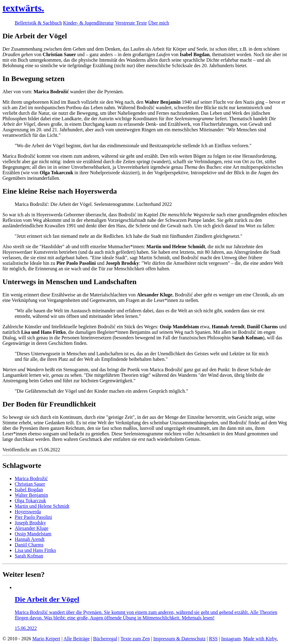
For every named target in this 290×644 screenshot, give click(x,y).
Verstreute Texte (131, 23)
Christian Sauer (30, 484)
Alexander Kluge (32, 528)
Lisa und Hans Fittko (35, 550)
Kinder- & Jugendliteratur (89, 23)
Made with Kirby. (260, 639)
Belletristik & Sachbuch (38, 23)
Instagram (231, 639)
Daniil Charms (29, 545)
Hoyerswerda (28, 512)
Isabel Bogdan (29, 490)
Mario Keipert (46, 639)
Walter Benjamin (31, 495)
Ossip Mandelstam (33, 534)
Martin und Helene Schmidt (42, 506)
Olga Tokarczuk (30, 501)
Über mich (158, 23)
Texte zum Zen (135, 639)
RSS (213, 639)
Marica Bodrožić (31, 478)
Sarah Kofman (29, 556)
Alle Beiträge (77, 639)
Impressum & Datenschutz (179, 639)
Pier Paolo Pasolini (33, 517)
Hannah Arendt (30, 539)
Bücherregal (105, 639)
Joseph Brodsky (30, 523)
